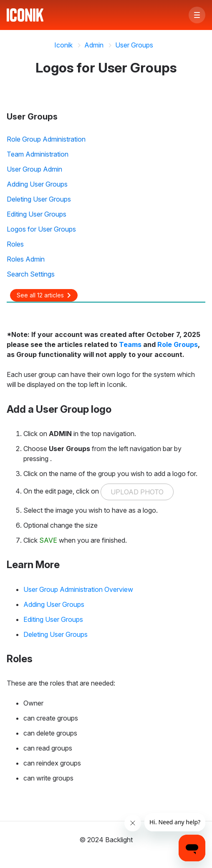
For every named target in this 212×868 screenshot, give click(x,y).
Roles (15, 244)
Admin (94, 45)
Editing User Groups (37, 214)
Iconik (63, 45)
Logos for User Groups (41, 229)
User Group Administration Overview (78, 589)
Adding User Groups (37, 184)
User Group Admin (34, 169)
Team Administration (38, 154)
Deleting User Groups (39, 199)
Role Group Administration (46, 139)
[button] (197, 15)
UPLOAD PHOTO (137, 492)
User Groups (134, 45)
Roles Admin (26, 259)
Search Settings (31, 274)
